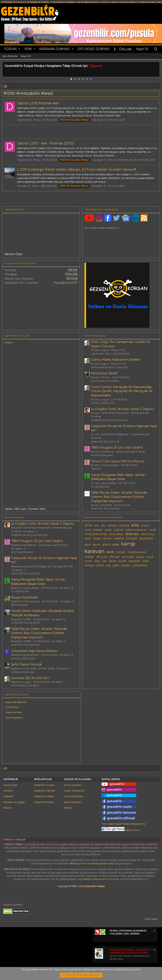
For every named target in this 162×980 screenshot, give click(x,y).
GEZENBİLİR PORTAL (38, 2)
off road (101, 557)
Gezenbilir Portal (44, 802)
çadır (108, 530)
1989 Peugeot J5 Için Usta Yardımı (117, 448)
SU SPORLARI (100, 487)
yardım (126, 565)
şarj (104, 561)
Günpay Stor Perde (13, 712)
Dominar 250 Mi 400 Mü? (30, 678)
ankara (112, 525)
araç (135, 525)
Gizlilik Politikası (73, 796)
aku (103, 525)
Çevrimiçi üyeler (17, 336)
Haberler (8, 796)
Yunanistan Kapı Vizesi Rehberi (34, 651)
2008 (88, 525)
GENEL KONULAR (103, 403)
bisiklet (98, 530)
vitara (100, 565)
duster (107, 538)
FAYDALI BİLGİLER (23, 658)
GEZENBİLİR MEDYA (88, 2)
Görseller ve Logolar (14, 802)
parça (140, 557)
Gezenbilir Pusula (44, 785)
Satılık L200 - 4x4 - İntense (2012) (46, 143)
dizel (88, 538)
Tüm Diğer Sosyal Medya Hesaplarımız (124, 824)
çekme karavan (136, 530)
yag (108, 565)
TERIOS (96, 469)
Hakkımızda (10, 785)
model (121, 552)
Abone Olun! (121, 830)
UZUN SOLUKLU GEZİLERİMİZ (110, 354)
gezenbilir (146, 538)
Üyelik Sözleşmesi (74, 791)
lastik (110, 552)
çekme (119, 530)
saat (97, 561)
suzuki (122, 561)
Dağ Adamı (24, 120)
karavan (95, 551)
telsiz (145, 561)
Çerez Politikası (73, 802)
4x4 (96, 525)
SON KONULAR (15, 517)
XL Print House (12, 707)
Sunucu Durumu (13, 905)
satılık (112, 561)
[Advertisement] (121, 727)
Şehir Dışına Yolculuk (26, 664)
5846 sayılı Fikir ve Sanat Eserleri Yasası (92, 863)
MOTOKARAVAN (102, 455)
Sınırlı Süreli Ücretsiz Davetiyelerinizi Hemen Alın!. (130, 954)
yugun (9, 342)
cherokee (116, 534)
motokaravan (137, 552)
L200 (122, 120)
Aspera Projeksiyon (14, 718)
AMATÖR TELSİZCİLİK (105, 442)
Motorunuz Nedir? (105, 373)
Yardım (68, 808)
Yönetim (8, 791)
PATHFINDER (20, 605)
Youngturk (24, 186)
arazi (88, 530)
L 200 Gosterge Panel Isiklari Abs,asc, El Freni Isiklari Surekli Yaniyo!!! (77, 170)
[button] (19, 49)
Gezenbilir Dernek (45, 791)
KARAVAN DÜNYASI (55, 49)
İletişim (7, 808)
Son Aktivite (10, 56)
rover (88, 561)
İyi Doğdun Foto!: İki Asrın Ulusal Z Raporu (122, 409)
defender (132, 534)
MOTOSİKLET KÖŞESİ (105, 381)
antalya (124, 525)
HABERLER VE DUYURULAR (136, 160)
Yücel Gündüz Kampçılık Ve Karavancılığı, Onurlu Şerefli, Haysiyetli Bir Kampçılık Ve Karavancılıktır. (122, 391)
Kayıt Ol (26, 56)
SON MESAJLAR (95, 336)
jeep (116, 544)
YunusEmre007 (66, 283)
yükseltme (140, 565)
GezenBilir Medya (95, 886)
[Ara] (156, 49)
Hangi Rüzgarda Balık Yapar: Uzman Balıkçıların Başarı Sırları (118, 477)
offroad (114, 557)
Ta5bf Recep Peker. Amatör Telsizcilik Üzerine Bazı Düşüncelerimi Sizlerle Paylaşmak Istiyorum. (119, 497)
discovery (148, 534)
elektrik (119, 538)
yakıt (116, 565)
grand (107, 544)
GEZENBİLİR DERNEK (63, 2)
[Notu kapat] (154, 931)
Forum (11, 49)
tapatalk (134, 561)
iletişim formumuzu (95, 879)
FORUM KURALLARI (150, 2)
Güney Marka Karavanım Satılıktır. (116, 360)
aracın (145, 525)
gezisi (96, 544)
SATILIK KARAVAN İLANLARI (109, 367)
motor (89, 557)
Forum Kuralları (73, 785)
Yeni (28, 49)
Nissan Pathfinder (24, 597)
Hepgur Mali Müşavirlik (16, 702)
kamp (128, 544)
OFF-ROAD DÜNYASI (94, 49)
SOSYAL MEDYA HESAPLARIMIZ (119, 2)
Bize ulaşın (151, 919)
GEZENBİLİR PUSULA (13, 2)
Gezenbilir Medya (44, 796)
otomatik (128, 557)
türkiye (89, 565)
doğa (97, 538)
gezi (87, 544)
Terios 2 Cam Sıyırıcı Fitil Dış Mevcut (118, 461)
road (150, 557)
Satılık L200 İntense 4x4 (38, 103)
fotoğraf (132, 538)
